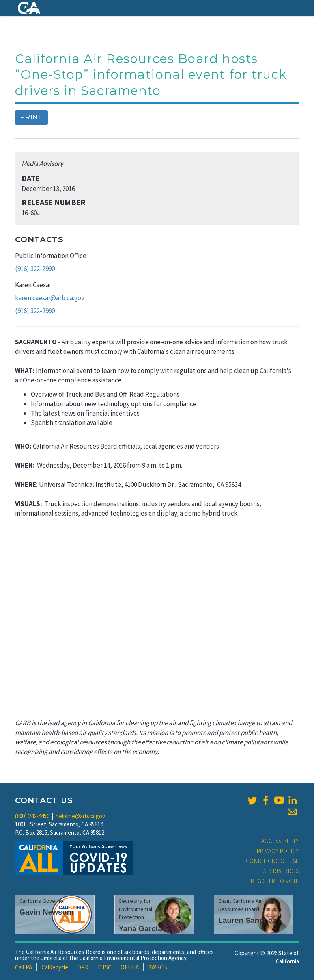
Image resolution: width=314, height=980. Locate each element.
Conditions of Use (272, 861)
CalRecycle (55, 967)
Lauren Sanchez (247, 920)
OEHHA (130, 967)
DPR (83, 967)
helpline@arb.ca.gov (80, 816)
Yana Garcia (140, 929)
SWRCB (158, 967)
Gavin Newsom (47, 912)
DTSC (105, 967)
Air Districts (281, 871)
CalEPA (23, 967)
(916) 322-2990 (35, 269)
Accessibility (280, 841)
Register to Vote (275, 881)
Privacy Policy (278, 851)
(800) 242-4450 (32, 816)
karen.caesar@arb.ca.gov (50, 298)
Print (31, 117)
